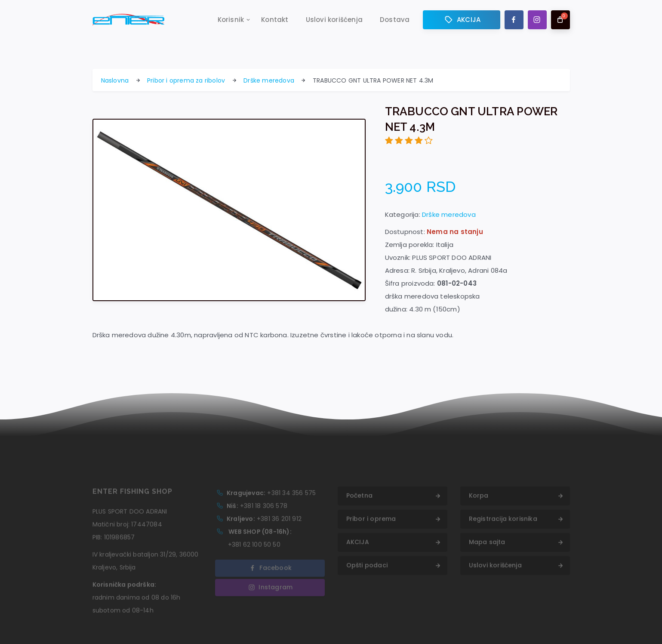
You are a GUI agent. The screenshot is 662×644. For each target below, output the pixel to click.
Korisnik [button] (231, 20)
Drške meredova (269, 80)
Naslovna (115, 80)
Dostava (395, 20)
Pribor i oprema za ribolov (186, 80)
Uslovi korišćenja (334, 20)
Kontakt (275, 20)
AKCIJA (461, 20)
